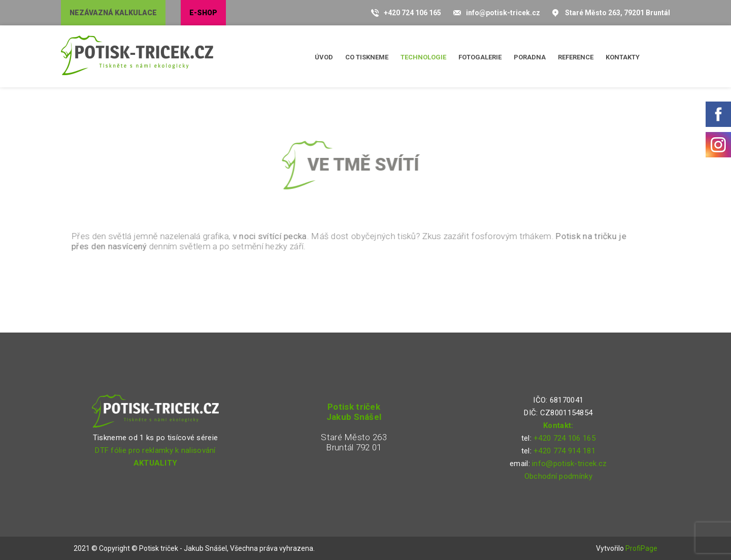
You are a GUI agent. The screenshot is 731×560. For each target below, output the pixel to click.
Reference (576, 57)
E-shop (203, 13)
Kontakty (623, 57)
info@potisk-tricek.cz (503, 13)
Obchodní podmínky (558, 476)
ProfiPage (641, 548)
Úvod (324, 57)
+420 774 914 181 (564, 451)
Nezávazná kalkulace (113, 13)
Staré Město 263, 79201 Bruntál (618, 13)
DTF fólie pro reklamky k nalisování (155, 450)
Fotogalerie (480, 57)
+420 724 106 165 (412, 13)
